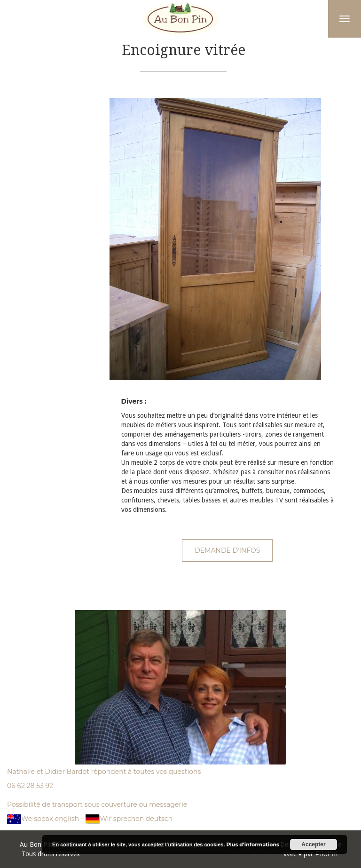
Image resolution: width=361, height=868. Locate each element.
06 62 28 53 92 (30, 786)
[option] (228, 239)
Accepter (313, 844)
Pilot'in (326, 854)
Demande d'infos (227, 550)
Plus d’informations (253, 844)
